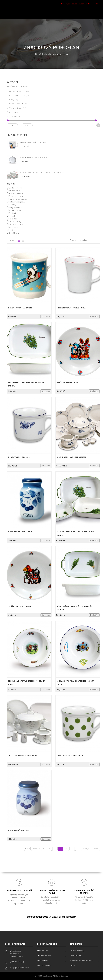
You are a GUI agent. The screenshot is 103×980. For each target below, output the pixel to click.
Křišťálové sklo (42, 951)
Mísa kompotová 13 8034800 (34, 157)
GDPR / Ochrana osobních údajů (81, 960)
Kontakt (73, 965)
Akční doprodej (43, 960)
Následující (86, 849)
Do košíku (46, 316)
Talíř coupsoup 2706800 (69, 382)
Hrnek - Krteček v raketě (20, 308)
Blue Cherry (14, 112)
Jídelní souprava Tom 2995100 (23, 756)
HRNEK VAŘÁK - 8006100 (19, 457)
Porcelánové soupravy (19, 91)
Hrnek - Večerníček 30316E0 (33, 142)
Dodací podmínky (76, 955)
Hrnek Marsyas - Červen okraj (72, 308)
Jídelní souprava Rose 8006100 (72, 457)
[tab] (19, 241)
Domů (38, 54)
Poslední (96, 849)
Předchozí (36, 849)
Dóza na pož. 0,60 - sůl (19, 830)
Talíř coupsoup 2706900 (20, 606)
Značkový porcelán (44, 955)
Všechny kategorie (44, 965)
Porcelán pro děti (16, 104)
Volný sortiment (16, 108)
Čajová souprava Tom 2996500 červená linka (42, 173)
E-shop (46, 54)
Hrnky (12, 100)
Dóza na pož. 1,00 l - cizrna (21, 532)
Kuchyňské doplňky (17, 95)
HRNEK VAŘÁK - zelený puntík (70, 756)
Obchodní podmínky (77, 951)
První (27, 849)
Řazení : (73, 240)
